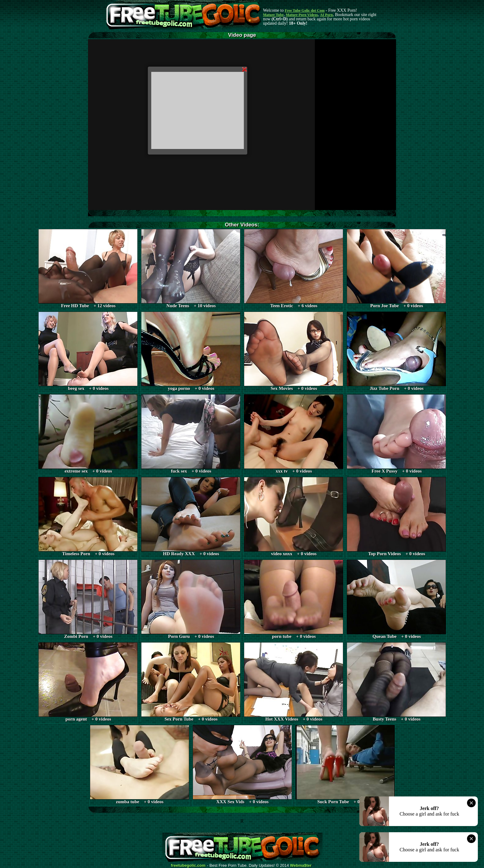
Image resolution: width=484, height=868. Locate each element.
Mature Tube (273, 15)
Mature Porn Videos (302, 15)
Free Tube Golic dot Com (305, 10)
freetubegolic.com (188, 866)
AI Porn (327, 15)
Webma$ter (301, 866)
